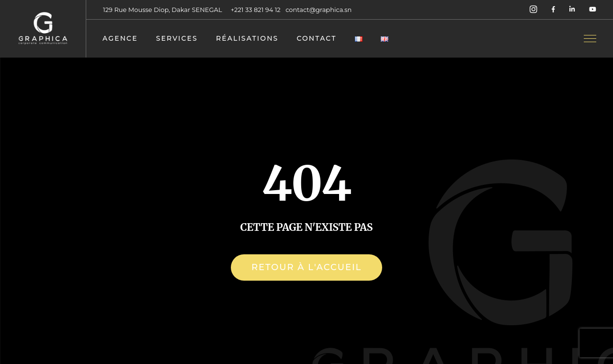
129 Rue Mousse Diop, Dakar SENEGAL (163, 10)
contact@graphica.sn (318, 10)
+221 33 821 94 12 (256, 10)
